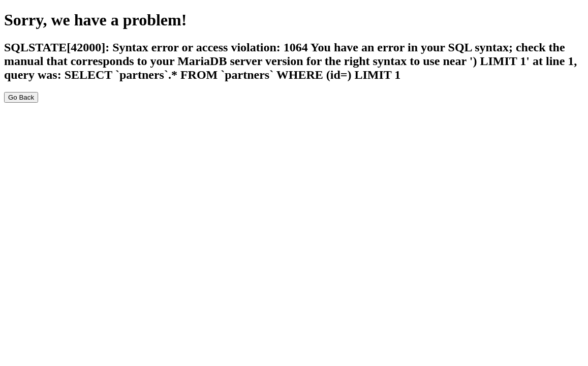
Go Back (21, 97)
